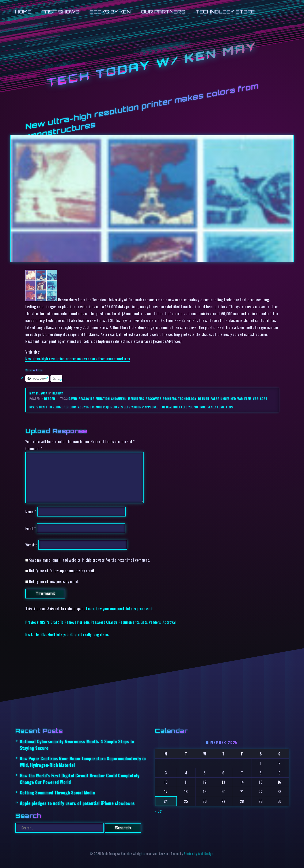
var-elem (244, 399)
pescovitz (153, 399)
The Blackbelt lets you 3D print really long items (197, 407)
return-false (209, 399)
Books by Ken (110, 12)
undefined (228, 399)
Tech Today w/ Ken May (152, 65)
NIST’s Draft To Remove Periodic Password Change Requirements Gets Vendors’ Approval (94, 407)
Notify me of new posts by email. (54, 581)
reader (50, 399)
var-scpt (260, 399)
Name (31, 512)
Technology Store (225, 12)
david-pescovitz (81, 399)
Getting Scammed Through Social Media (57, 792)
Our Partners (163, 12)
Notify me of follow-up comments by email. (62, 571)
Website (31, 545)
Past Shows (60, 12)
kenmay (58, 393)
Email (31, 528)
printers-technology (180, 399)
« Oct (159, 811)
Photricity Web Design (199, 854)
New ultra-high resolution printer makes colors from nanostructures (78, 359)
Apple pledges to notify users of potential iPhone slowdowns (77, 803)
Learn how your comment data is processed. (120, 608)
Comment (34, 448)
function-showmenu (111, 399)
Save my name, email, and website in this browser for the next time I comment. (90, 560)
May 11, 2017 (39, 393)
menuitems (136, 399)
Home (23, 12)
